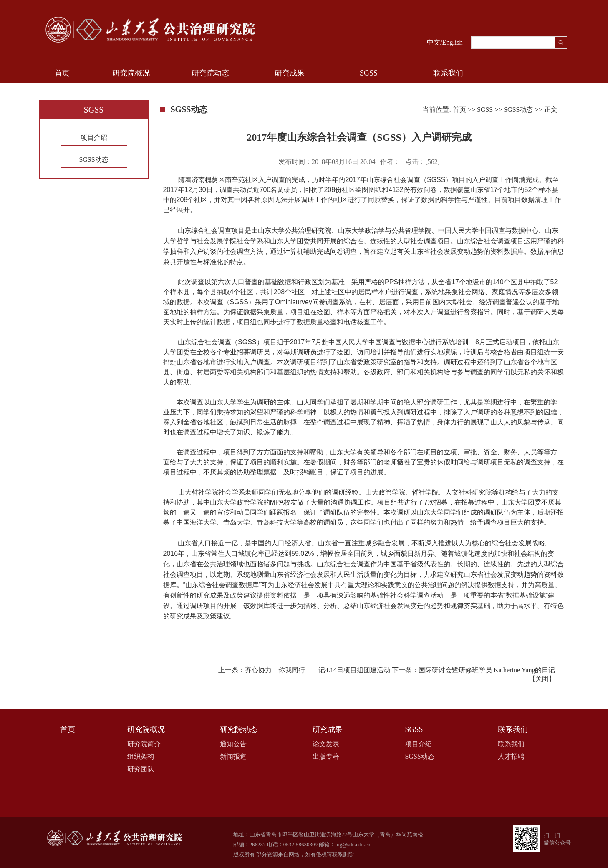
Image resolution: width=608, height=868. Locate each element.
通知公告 (233, 744)
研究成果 (290, 73)
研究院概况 (131, 73)
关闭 (542, 679)
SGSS (369, 73)
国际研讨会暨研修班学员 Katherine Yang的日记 (487, 670)
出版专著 (326, 756)
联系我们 (448, 73)
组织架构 (141, 756)
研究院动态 (210, 73)
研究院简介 (144, 744)
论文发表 (326, 744)
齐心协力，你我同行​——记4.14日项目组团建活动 (318, 670)
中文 (434, 42)
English (453, 42)
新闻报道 (233, 756)
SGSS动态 (93, 160)
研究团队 (141, 769)
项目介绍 (94, 138)
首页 (62, 73)
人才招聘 (511, 756)
